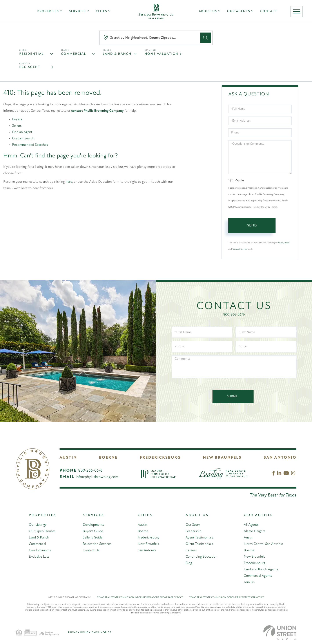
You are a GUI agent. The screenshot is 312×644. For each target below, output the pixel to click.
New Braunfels (222, 458)
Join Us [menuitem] (249, 582)
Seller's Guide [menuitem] (93, 538)
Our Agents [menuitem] (239, 11)
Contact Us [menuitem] (91, 550)
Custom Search (23, 139)
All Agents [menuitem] (251, 525)
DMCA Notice (101, 633)
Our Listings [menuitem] (38, 525)
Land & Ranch (117, 54)
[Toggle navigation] (297, 11)
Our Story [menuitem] (193, 525)
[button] (205, 38)
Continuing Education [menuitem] (201, 557)
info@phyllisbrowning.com (97, 477)
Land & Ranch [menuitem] (39, 538)
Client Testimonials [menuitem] (199, 544)
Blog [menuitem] (189, 563)
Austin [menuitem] (142, 525)
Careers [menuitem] (191, 550)
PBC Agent (30, 67)
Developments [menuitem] (93, 525)
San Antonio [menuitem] (147, 550)
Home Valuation (162, 54)
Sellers (17, 126)
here (69, 182)
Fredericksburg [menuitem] (148, 538)
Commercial (74, 54)
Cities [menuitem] (102, 11)
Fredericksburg (160, 458)
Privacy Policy (284, 243)
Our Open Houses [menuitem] (42, 531)
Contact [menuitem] (269, 11)
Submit (233, 397)
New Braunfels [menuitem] (148, 544)
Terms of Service (240, 249)
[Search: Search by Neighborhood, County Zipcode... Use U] (151, 38)
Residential (32, 54)
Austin (68, 458)
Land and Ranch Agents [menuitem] (261, 569)
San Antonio (280, 458)
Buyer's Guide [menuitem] (93, 531)
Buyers (17, 119)
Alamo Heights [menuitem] (254, 531)
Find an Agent (22, 132)
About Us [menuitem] (208, 11)
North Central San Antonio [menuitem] (263, 544)
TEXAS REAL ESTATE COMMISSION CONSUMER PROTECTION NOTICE (227, 597)
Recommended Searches (30, 145)
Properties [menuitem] (48, 11)
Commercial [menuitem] (37, 544)
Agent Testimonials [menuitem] (199, 538)
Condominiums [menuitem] (40, 550)
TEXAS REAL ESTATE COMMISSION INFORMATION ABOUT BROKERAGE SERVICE (143, 597)
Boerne (108, 458)
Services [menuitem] (77, 11)
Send (252, 226)
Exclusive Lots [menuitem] (39, 557)
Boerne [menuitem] (143, 531)
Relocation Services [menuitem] (97, 544)
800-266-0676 (234, 315)
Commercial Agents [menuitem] (258, 576)
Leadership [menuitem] (193, 531)
